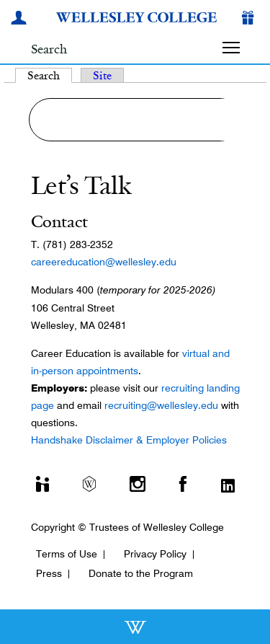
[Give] (251, 19)
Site (102, 75)
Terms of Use (67, 554)
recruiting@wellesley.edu (161, 405)
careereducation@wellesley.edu (104, 262)
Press (49, 573)
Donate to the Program (141, 573)
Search (50, 75)
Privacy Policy (155, 554)
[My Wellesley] (21, 19)
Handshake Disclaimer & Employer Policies (129, 440)
